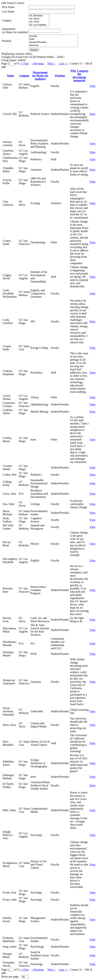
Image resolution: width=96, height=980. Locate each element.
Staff (53, 39)
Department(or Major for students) (15, 31)
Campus (7, 20)
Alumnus (53, 45)
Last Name (8, 11)
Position (7, 41)
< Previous (38, 63)
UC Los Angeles (39, 25)
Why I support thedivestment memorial (79, 76)
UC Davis (39, 19)
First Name (8, 7)
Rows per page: (10, 977)
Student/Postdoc (53, 42)
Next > (52, 63)
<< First (24, 63)
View (92, 86)
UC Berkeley (39, 16)
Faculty (53, 36)
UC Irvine (39, 22)
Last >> (64, 63)
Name (10, 76)
